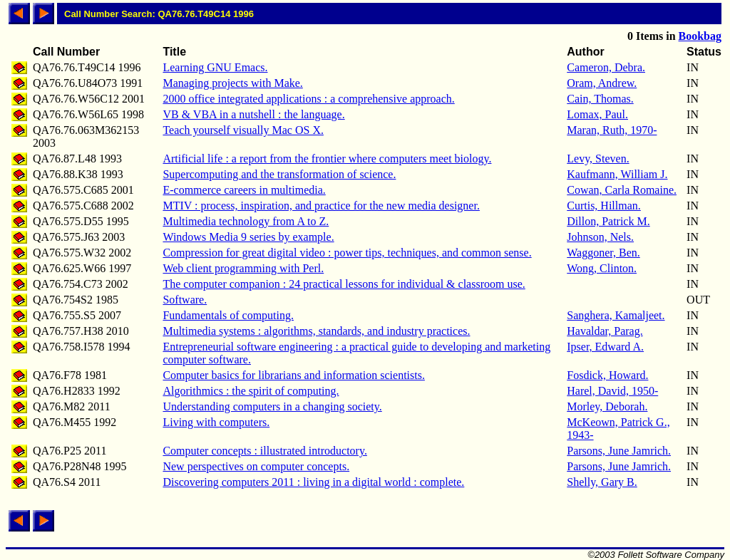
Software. (185, 300)
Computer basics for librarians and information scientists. (293, 375)
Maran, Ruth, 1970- (612, 130)
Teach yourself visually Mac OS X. (243, 130)
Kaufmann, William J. (617, 174)
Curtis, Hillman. (604, 206)
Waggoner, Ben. (603, 253)
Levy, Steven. (598, 159)
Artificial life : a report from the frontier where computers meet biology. (327, 159)
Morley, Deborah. (607, 406)
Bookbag (700, 36)
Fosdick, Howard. (607, 375)
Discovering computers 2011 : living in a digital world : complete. (313, 482)
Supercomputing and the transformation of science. (279, 174)
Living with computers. (216, 422)
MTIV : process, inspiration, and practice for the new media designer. (321, 206)
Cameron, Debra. (606, 67)
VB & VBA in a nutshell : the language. (253, 114)
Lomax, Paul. (597, 114)
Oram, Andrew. (602, 83)
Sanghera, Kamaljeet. (616, 315)
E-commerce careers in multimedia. (244, 190)
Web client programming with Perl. (243, 268)
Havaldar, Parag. (605, 331)
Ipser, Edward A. (605, 347)
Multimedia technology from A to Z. (246, 221)
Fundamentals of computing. (228, 315)
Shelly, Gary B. (602, 482)
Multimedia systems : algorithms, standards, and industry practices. (316, 331)
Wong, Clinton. (602, 268)
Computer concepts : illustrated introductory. (264, 451)
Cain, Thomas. (600, 99)
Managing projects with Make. (232, 83)
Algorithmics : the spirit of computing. (251, 391)
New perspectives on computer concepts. (256, 466)
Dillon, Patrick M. (608, 221)
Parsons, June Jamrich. (619, 451)
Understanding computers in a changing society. (272, 406)
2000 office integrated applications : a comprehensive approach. (308, 99)
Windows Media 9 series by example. (248, 237)
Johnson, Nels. (600, 237)
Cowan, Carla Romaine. (622, 190)
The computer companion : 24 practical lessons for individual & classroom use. (344, 284)
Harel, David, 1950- (612, 391)
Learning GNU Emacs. (215, 67)
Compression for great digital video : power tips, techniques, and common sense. (347, 253)
